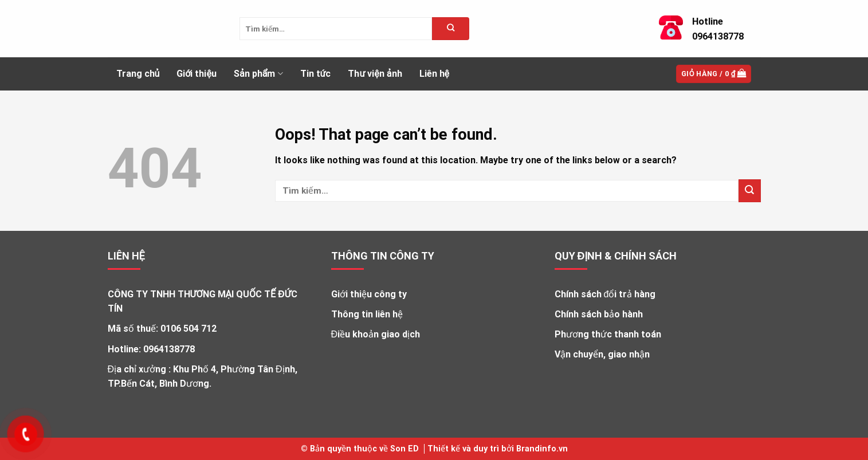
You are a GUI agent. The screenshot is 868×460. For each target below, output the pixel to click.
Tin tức (316, 74)
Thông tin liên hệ (367, 314)
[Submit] (750, 190)
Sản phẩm (258, 74)
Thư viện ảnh (375, 74)
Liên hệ (434, 74)
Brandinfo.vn (542, 449)
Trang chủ (138, 74)
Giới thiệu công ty (369, 294)
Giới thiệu (197, 74)
